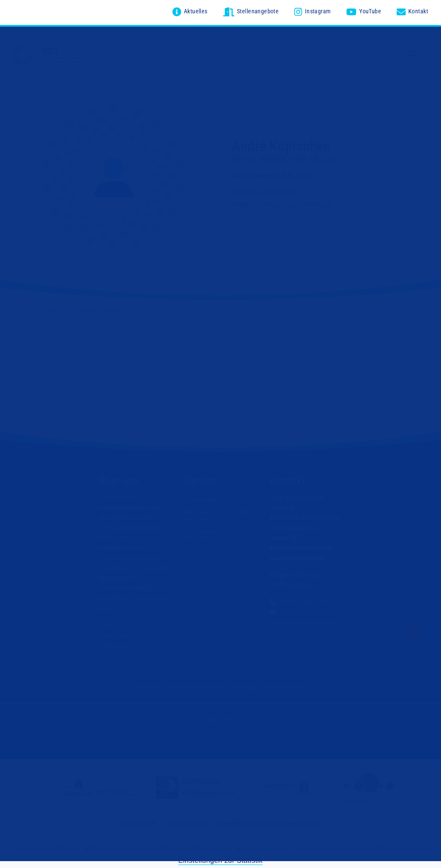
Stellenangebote (205, 497)
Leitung (108, 624)
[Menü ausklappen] (419, 59)
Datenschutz (185, 821)
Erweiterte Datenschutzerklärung (268, 821)
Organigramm (116, 644)
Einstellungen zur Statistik (220, 858)
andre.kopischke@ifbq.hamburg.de (283, 203)
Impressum (152, 685)
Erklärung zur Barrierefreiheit (267, 685)
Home (21, 309)
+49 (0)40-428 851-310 (306, 601)
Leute (54, 309)
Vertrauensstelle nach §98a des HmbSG (213, 514)
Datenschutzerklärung (198, 685)
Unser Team (113, 634)
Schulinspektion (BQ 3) (284, 157)
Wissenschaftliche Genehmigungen (208, 533)
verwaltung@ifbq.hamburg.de (306, 621)
